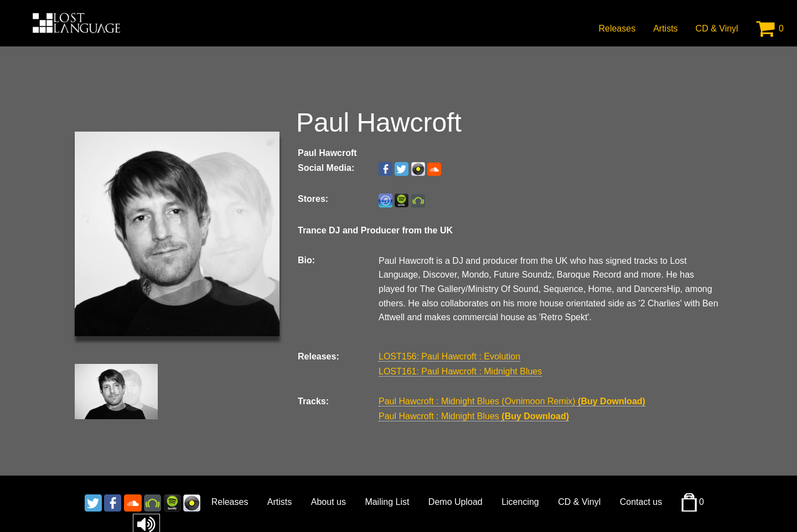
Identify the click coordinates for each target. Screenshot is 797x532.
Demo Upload (456, 502)
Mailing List (387, 502)
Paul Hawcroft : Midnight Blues (440, 416)
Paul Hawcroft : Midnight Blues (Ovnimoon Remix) (478, 401)
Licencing (520, 502)
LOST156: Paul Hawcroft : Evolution (449, 356)
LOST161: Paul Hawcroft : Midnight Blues (460, 371)
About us (328, 502)
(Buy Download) (612, 401)
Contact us (641, 502)
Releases (617, 28)
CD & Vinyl (717, 28)
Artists (665, 28)
